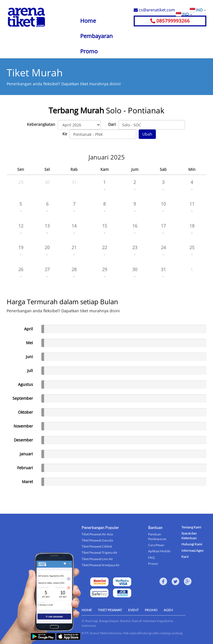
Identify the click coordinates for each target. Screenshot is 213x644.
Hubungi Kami (192, 544)
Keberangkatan (41, 124)
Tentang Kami (191, 527)
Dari (112, 124)
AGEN (168, 610)
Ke (65, 134)
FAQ (151, 557)
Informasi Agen (192, 551)
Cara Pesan (156, 545)
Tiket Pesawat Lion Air (97, 559)
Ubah (147, 134)
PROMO (151, 610)
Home (88, 21)
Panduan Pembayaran (157, 536)
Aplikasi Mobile (159, 551)
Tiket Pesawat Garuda (97, 540)
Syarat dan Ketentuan (189, 536)
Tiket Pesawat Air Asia (97, 534)
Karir (185, 557)
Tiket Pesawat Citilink (97, 546)
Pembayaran (96, 36)
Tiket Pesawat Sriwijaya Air (101, 565)
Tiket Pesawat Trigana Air (100, 552)
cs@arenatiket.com (154, 10)
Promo (89, 51)
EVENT (133, 610)
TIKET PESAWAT (110, 610)
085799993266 (170, 21)
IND (201, 10)
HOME (87, 610)
